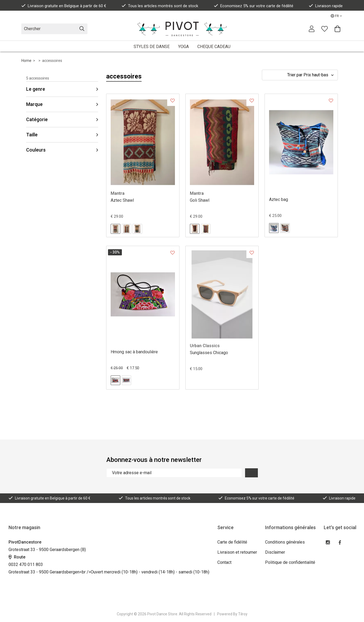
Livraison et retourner (237, 552)
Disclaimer (275, 552)
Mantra (118, 193)
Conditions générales (285, 542)
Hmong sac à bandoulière (134, 352)
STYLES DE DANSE (152, 47)
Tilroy (243, 614)
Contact (224, 562)
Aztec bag (279, 199)
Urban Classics (205, 346)
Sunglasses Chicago (209, 353)
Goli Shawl (200, 200)
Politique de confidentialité (290, 562)
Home (26, 61)
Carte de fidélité (232, 542)
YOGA (183, 47)
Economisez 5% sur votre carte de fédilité (254, 6)
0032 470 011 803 (26, 564)
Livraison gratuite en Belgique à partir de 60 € (64, 6)
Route (17, 557)
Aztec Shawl (122, 200)
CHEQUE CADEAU (214, 47)
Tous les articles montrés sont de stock (160, 6)
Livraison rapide (326, 6)
